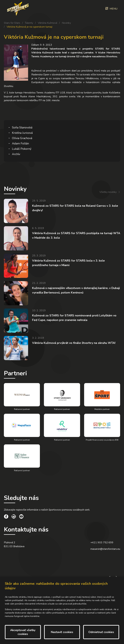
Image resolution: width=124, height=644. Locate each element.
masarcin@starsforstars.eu (105, 549)
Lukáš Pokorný (22, 149)
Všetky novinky (108, 192)
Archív (16, 154)
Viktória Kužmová (47, 23)
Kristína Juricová (22, 133)
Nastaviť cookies (62, 632)
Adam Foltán (20, 143)
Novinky (66, 23)
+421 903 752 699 (102, 543)
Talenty (29, 23)
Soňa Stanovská (22, 127)
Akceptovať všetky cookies (23, 632)
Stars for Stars (12, 23)
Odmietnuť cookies (101, 632)
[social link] (6, 517)
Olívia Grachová (22, 138)
